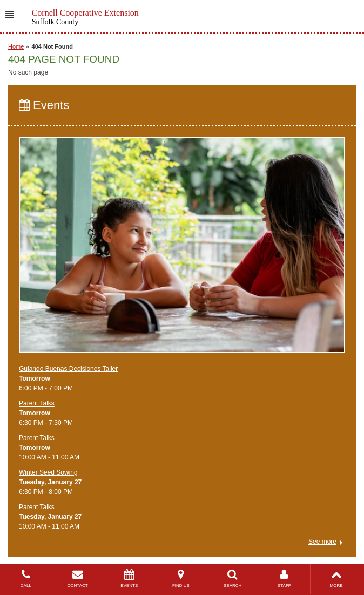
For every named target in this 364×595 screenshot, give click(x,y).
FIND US (181, 579)
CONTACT (78, 579)
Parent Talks (37, 403)
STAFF (285, 579)
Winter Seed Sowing (48, 472)
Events (44, 105)
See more (322, 542)
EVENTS (129, 579)
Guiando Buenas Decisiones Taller (68, 369)
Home (16, 46)
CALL (26, 579)
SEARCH (233, 579)
